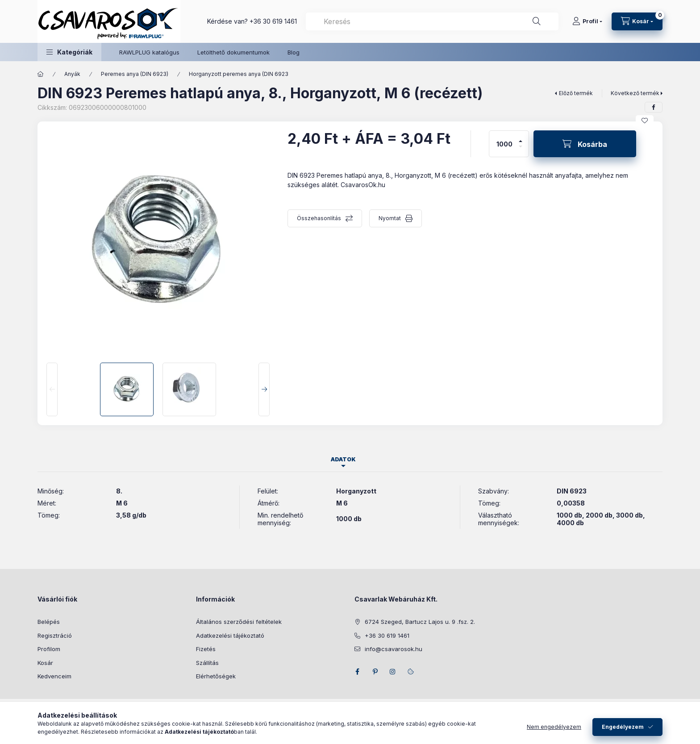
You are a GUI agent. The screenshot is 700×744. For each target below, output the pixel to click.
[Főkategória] (41, 74)
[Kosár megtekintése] (637, 21)
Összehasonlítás (319, 218)
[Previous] (52, 389)
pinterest (375, 672)
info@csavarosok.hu (394, 649)
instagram (393, 672)
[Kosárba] (585, 144)
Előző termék (576, 93)
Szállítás (207, 663)
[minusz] (521, 150)
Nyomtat (390, 218)
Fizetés (206, 649)
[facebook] (654, 107)
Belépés (49, 622)
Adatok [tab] (343, 459)
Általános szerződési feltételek (239, 622)
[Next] (264, 389)
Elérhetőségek (216, 676)
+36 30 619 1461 (273, 21)
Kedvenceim (54, 676)
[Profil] (587, 21)
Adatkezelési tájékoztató (230, 635)
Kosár (45, 663)
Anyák (72, 74)
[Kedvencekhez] (645, 121)
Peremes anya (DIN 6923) (135, 74)
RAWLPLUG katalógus (149, 52)
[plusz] (521, 137)
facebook (357, 672)
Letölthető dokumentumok (233, 52)
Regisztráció (55, 635)
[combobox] (432, 21)
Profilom (49, 649)
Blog (294, 52)
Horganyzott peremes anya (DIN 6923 (239, 74)
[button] (69, 52)
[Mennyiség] (504, 144)
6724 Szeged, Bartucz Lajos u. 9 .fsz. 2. (420, 622)
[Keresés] (537, 21)
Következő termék (635, 93)
